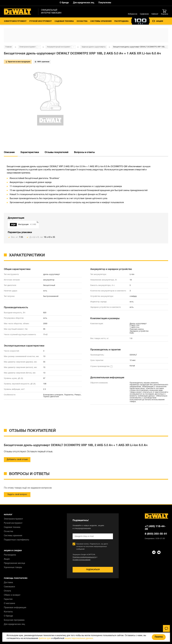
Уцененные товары (13, 567)
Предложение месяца (14, 563)
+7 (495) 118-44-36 (155, 528)
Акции (158, 21)
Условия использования (81, 560)
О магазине (10, 603)
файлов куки (45, 638)
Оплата (7, 591)
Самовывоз (9, 587)
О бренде (64, 3)
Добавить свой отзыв (17, 460)
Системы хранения (101, 21)
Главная (8, 47)
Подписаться (93, 570)
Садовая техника (64, 21)
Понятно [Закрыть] (159, 637)
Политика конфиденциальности (84, 557)
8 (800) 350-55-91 (156, 534)
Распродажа (121, 21)
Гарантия (8, 599)
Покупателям (105, 3)
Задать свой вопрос (17, 495)
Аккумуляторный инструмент (59, 47)
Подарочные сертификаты (16, 540)
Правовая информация (15, 608)
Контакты (8, 612)
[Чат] (166, 628)
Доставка (8, 583)
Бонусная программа (14, 620)
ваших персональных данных (79, 638)
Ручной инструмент (41, 21)
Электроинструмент (15, 21)
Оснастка (82, 21)
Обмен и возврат (12, 595)
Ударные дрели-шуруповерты (94, 47)
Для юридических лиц (84, 3)
